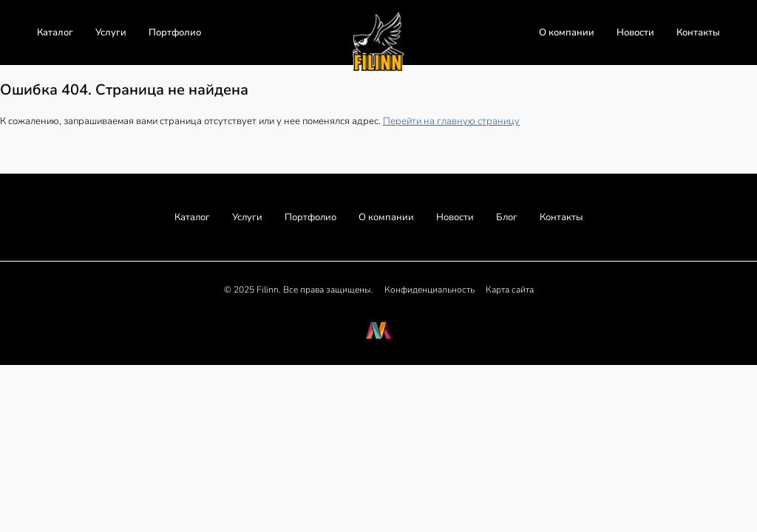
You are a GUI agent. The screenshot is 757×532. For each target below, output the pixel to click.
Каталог (55, 33)
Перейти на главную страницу (451, 121)
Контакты (698, 33)
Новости (635, 33)
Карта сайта (510, 290)
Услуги (111, 33)
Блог (507, 217)
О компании (567, 33)
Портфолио (175, 33)
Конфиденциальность (430, 290)
